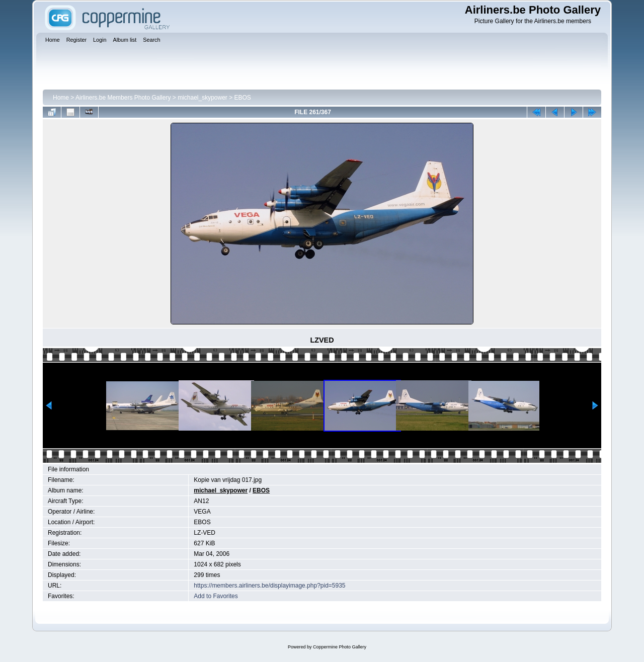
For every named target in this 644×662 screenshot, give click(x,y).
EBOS (243, 98)
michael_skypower (203, 98)
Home (61, 98)
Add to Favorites (216, 596)
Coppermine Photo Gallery (340, 647)
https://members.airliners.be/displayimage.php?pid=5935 (269, 586)
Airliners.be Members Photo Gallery (123, 98)
